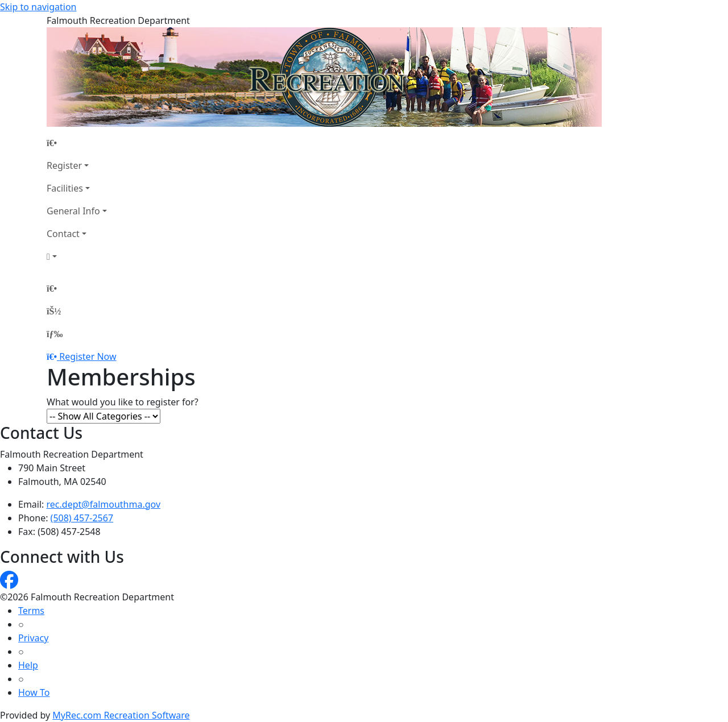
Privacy (33, 638)
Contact (63, 234)
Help (28, 665)
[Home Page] (77, 143)
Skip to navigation (38, 7)
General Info (73, 211)
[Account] (77, 256)
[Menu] (55, 334)
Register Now (88, 356)
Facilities (65, 188)
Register (64, 165)
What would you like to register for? (123, 402)
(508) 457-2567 (82, 518)
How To (34, 692)
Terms (31, 611)
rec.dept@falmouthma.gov (104, 504)
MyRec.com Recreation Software (121, 715)
